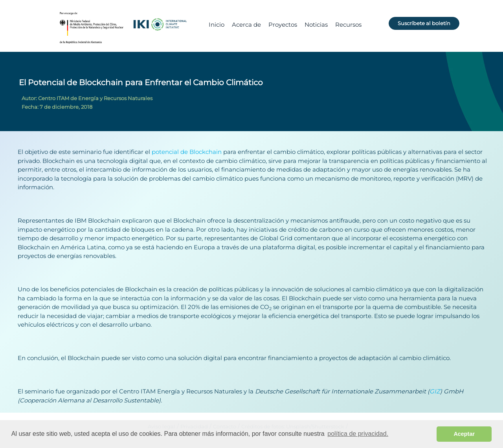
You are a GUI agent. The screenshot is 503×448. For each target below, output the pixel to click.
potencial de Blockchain (187, 152)
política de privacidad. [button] (358, 434)
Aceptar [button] (464, 434)
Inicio (217, 25)
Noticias (316, 25)
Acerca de (246, 25)
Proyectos (283, 25)
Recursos (348, 25)
